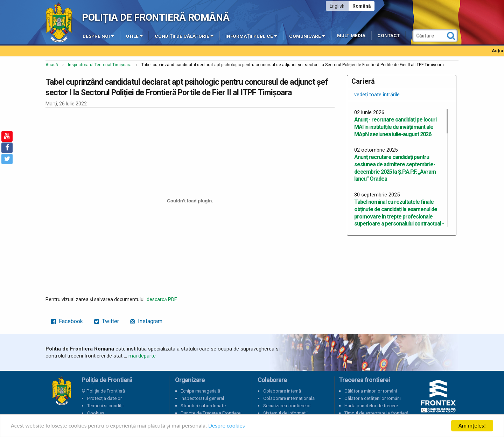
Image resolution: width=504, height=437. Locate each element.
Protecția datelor (104, 398)
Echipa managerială (200, 391)
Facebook (67, 321)
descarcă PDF (161, 299)
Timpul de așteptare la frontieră (376, 413)
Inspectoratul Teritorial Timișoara (100, 65)
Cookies (96, 413)
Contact (388, 36)
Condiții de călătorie (184, 36)
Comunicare (307, 36)
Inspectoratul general (202, 398)
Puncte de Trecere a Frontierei (211, 413)
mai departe (142, 356)
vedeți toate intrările (377, 95)
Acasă (52, 65)
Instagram (146, 321)
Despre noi (98, 36)
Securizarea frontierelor (287, 406)
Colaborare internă (282, 391)
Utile (134, 36)
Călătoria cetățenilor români (373, 398)
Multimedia (351, 36)
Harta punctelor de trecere (371, 406)
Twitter (107, 321)
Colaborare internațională (289, 398)
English (337, 6)
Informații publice (251, 36)
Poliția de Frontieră (62, 391)
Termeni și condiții (105, 406)
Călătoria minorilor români (371, 391)
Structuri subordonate (203, 406)
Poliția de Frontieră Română (156, 17)
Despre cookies (227, 426)
